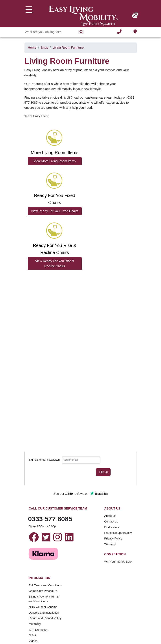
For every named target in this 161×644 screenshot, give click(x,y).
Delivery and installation (44, 613)
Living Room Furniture (68, 48)
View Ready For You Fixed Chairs (55, 211)
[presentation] (63, 472)
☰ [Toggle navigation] (29, 10)
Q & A (33, 635)
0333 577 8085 (50, 519)
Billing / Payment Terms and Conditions (44, 599)
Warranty (110, 544)
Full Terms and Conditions (45, 585)
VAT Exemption (39, 630)
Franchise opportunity (118, 533)
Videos (33, 641)
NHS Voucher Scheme (43, 607)
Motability (35, 624)
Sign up (103, 472)
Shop (44, 48)
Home (32, 48)
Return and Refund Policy (45, 618)
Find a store (112, 527)
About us (110, 516)
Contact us (111, 522)
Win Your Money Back (118, 562)
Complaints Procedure (43, 591)
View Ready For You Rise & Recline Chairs (55, 264)
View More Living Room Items (55, 161)
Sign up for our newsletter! (44, 460)
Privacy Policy (113, 538)
